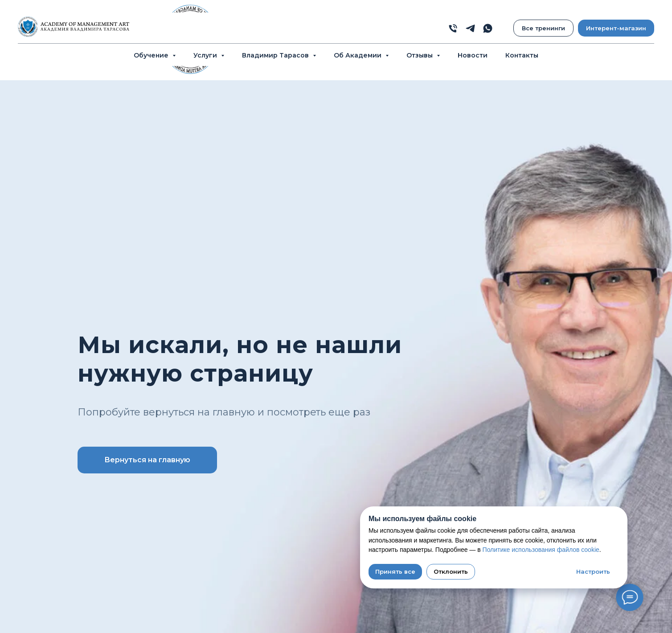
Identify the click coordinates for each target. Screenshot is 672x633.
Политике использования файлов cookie (541, 550)
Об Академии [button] (359, 55)
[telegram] (470, 28)
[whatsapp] (488, 28)
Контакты (522, 55)
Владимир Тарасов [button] (276, 55)
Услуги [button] (206, 55)
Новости (473, 55)
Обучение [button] (152, 55)
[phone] (453, 28)
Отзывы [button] (420, 55)
